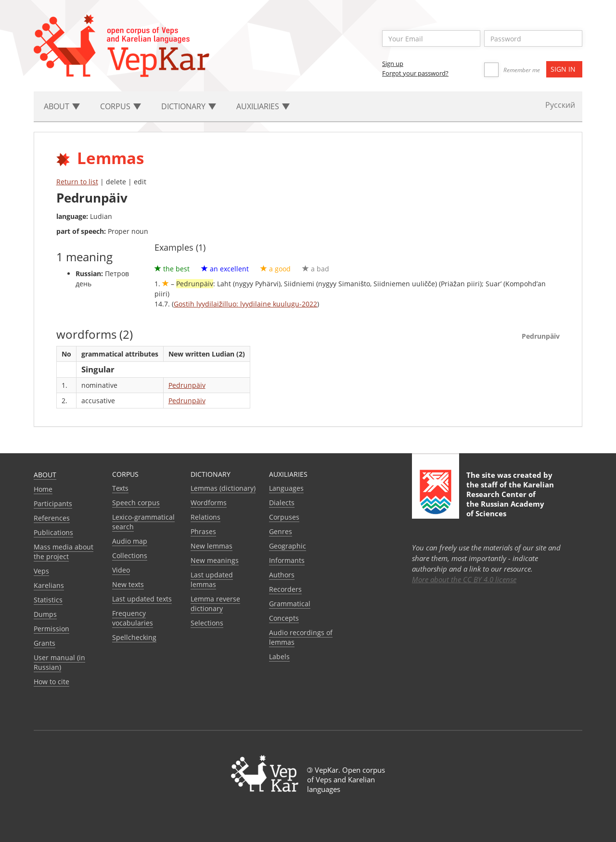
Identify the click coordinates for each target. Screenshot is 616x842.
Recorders (285, 589)
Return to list (77, 182)
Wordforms (209, 503)
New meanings (215, 560)
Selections (207, 623)
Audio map (130, 541)
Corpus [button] (121, 106)
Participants (53, 504)
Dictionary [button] (189, 106)
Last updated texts (142, 599)
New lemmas (212, 546)
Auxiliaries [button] (263, 106)
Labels (279, 657)
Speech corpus (136, 503)
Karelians (49, 585)
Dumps (45, 614)
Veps (41, 571)
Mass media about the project (64, 552)
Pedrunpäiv (187, 385)
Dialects (282, 503)
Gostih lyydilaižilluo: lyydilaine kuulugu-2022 (245, 304)
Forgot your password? (415, 73)
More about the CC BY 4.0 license (464, 579)
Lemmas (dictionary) (223, 488)
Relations (205, 517)
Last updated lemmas (212, 580)
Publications (53, 532)
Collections (130, 555)
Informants (287, 560)
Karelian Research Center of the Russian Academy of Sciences (510, 499)
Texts (120, 488)
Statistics (48, 600)
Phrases (203, 531)
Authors (282, 575)
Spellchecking (134, 637)
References (52, 518)
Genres (281, 531)
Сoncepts (284, 618)
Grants (45, 643)
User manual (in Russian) (59, 662)
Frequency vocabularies (133, 618)
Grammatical (290, 604)
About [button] (62, 106)
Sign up (393, 64)
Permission (51, 629)
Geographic (288, 546)
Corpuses (284, 517)
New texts (128, 584)
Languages (286, 488)
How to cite (51, 682)
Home (43, 489)
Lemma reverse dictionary (215, 604)
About (45, 475)
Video (121, 570)
